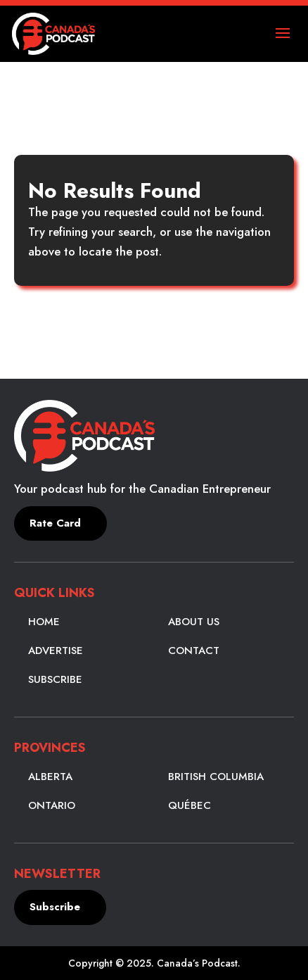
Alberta (50, 777)
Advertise (56, 651)
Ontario (52, 805)
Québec (190, 805)
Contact (194, 651)
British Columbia (216, 777)
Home (44, 622)
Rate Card (55, 523)
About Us (194, 622)
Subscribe (55, 679)
